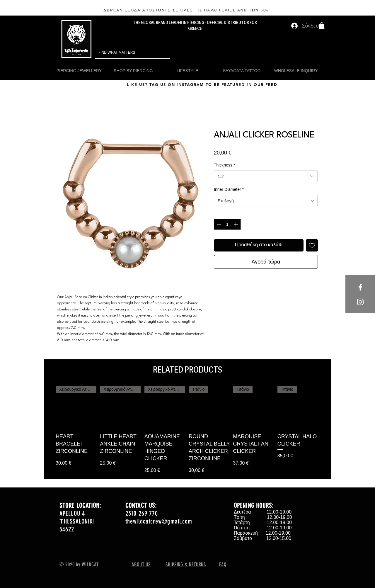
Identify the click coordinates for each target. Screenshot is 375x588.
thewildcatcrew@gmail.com (159, 521)
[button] (322, 26)
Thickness (224, 165)
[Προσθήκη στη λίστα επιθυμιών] (312, 245)
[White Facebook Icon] (360, 287)
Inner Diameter (229, 189)
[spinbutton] (227, 224)
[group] (187, 430)
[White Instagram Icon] (360, 302)
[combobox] (266, 176)
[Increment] (236, 224)
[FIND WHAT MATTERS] (124, 53)
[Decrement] (218, 224)
